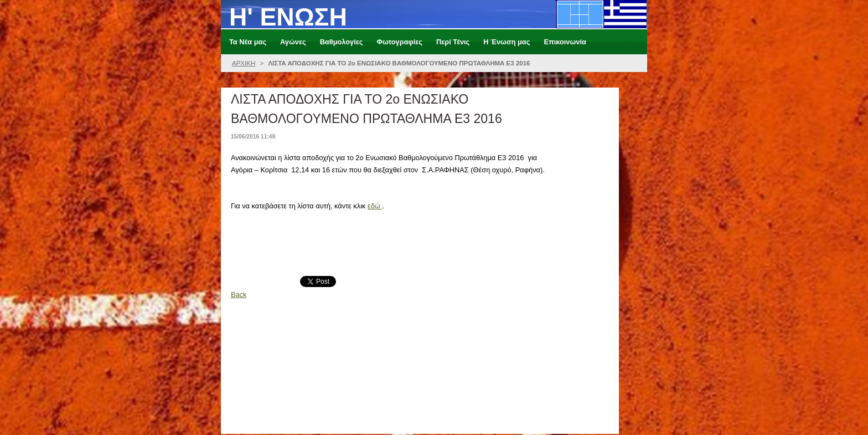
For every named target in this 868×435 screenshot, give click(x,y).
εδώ (375, 206)
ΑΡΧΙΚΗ (244, 63)
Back (239, 295)
